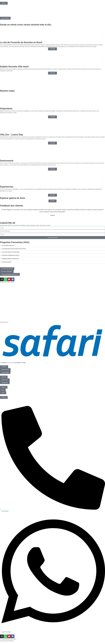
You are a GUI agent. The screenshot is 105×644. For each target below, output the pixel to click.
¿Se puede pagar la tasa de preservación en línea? (14, 249)
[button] (2, 33)
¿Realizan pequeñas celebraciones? (11, 259)
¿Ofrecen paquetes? (7, 262)
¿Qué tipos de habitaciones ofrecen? (11, 255)
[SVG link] (53, 341)
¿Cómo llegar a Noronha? (8, 245)
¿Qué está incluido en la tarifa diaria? (11, 252)
